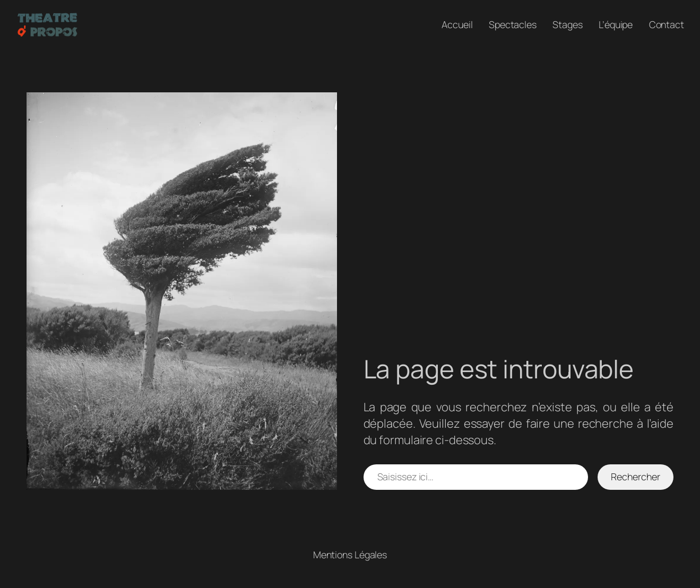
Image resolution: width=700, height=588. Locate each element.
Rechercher (635, 477)
